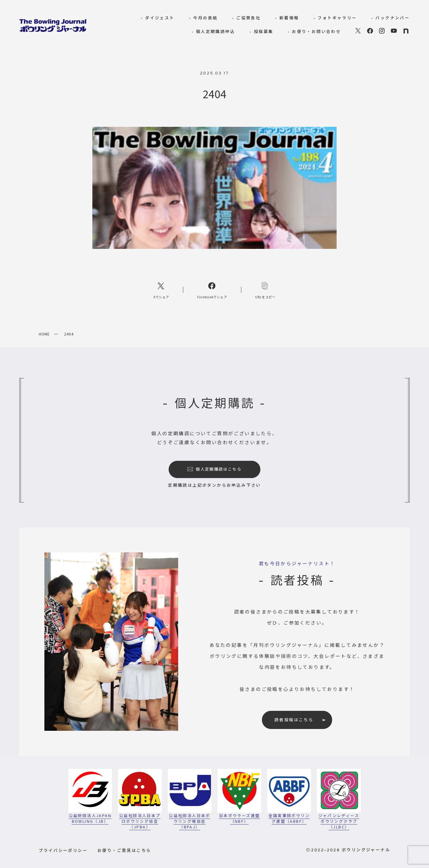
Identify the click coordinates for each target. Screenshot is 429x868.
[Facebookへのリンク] (212, 290)
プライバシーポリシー (63, 850)
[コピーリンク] (265, 290)
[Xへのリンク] (161, 290)
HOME (44, 334)
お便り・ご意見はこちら (124, 850)
